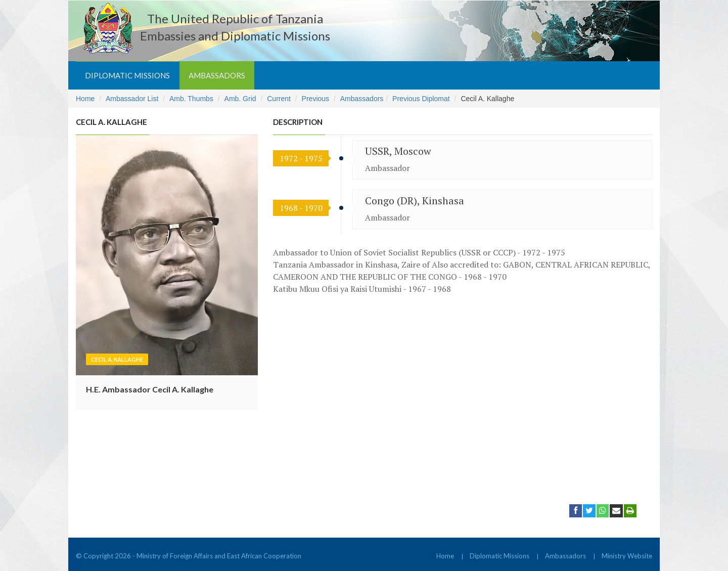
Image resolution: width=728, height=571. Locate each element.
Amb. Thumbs (191, 99)
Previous (315, 99)
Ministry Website (627, 556)
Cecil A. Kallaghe (117, 359)
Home (85, 99)
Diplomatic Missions (127, 75)
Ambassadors (217, 75)
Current (279, 99)
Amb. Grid (240, 99)
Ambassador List (132, 99)
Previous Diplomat (421, 99)
